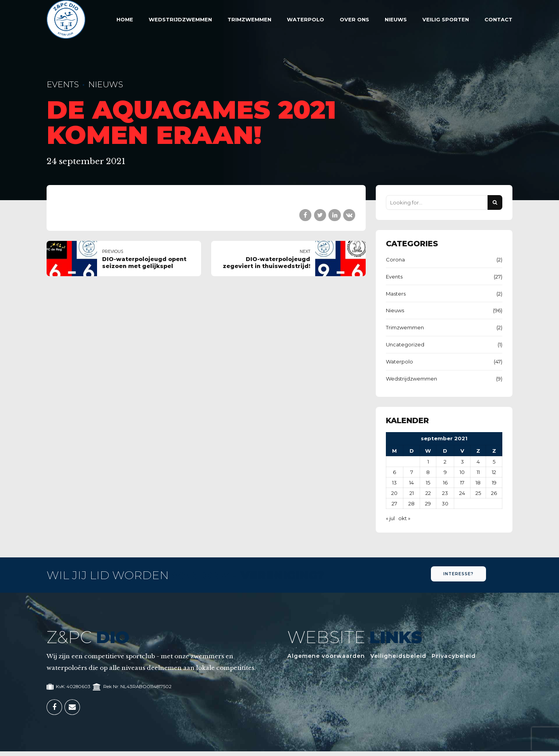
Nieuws (396, 19)
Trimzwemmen (249, 19)
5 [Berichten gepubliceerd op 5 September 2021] (494, 462)
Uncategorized (405, 344)
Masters (396, 294)
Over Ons (354, 19)
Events (63, 84)
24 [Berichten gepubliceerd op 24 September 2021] (462, 493)
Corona (395, 259)
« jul (390, 518)
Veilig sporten (446, 19)
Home (125, 19)
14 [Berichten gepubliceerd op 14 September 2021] (411, 483)
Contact (498, 19)
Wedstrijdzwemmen (180, 19)
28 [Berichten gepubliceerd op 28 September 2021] (411, 503)
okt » (404, 518)
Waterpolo (306, 19)
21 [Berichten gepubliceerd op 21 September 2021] (412, 493)
